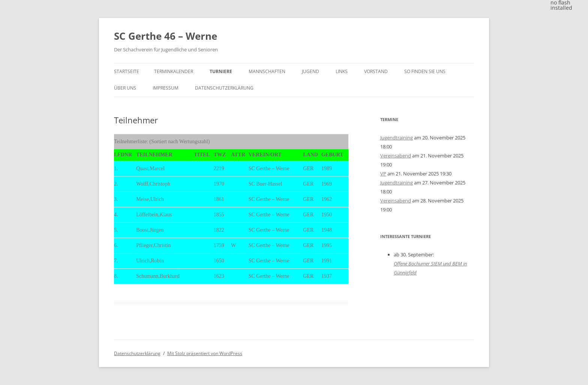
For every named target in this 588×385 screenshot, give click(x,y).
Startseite (127, 71)
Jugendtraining (397, 138)
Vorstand (376, 71)
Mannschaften (267, 71)
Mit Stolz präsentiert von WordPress (205, 353)
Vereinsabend (396, 156)
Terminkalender (174, 71)
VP (383, 174)
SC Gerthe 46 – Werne (166, 36)
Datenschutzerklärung (224, 88)
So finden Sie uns (425, 71)
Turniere (221, 71)
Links (342, 71)
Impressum (166, 88)
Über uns (125, 88)
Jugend (310, 71)
